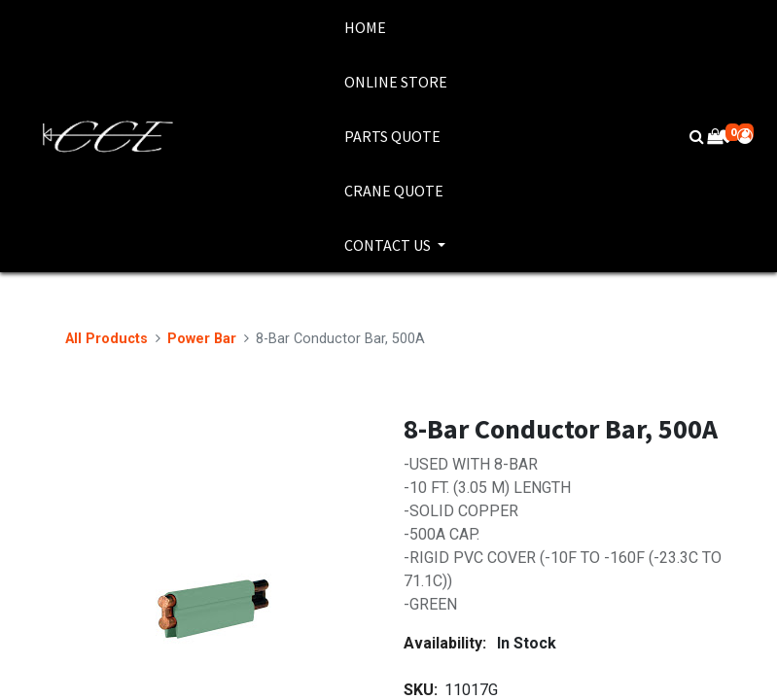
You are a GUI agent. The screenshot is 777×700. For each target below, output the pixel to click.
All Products (106, 339)
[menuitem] (396, 27)
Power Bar (202, 339)
